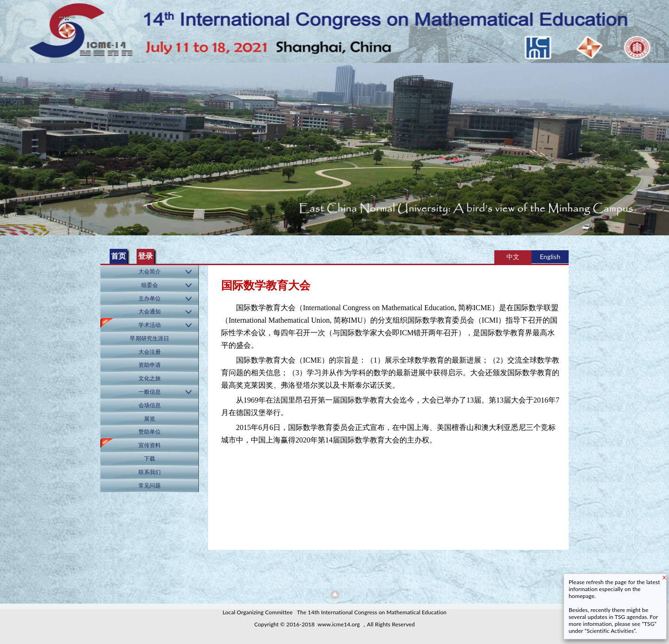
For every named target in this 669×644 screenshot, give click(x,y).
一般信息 (150, 392)
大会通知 (150, 311)
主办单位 (150, 298)
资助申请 (150, 365)
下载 (150, 459)
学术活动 (150, 325)
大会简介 (150, 271)
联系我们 (150, 472)
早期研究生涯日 (149, 338)
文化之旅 (150, 378)
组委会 (150, 285)
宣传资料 (150, 445)
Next (660, 146)
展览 (150, 419)
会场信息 (150, 405)
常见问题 (150, 485)
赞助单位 (150, 432)
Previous (9, 146)
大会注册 (150, 352)
